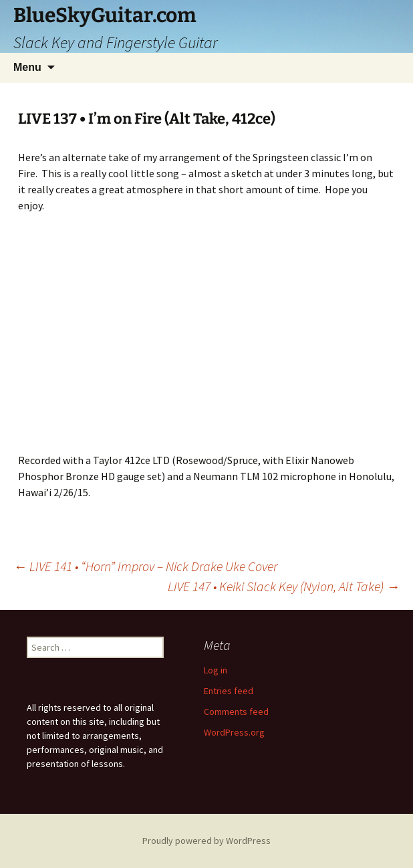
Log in (216, 670)
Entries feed (229, 691)
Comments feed (236, 712)
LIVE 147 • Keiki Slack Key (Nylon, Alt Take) (284, 586)
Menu (27, 67)
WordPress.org (234, 732)
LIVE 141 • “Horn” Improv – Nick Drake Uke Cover (145, 566)
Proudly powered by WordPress (206, 841)
